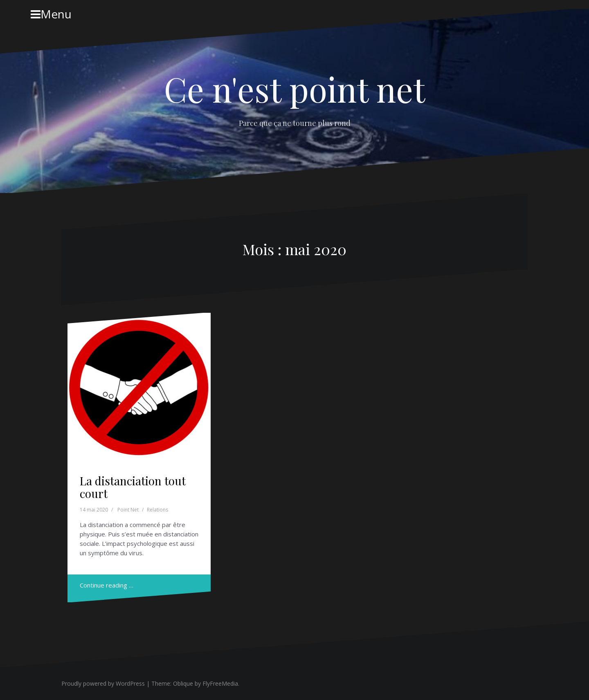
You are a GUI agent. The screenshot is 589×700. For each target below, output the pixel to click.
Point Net (128, 510)
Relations (157, 510)
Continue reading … (107, 585)
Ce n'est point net (294, 89)
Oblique (183, 683)
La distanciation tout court (133, 487)
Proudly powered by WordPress (103, 683)
